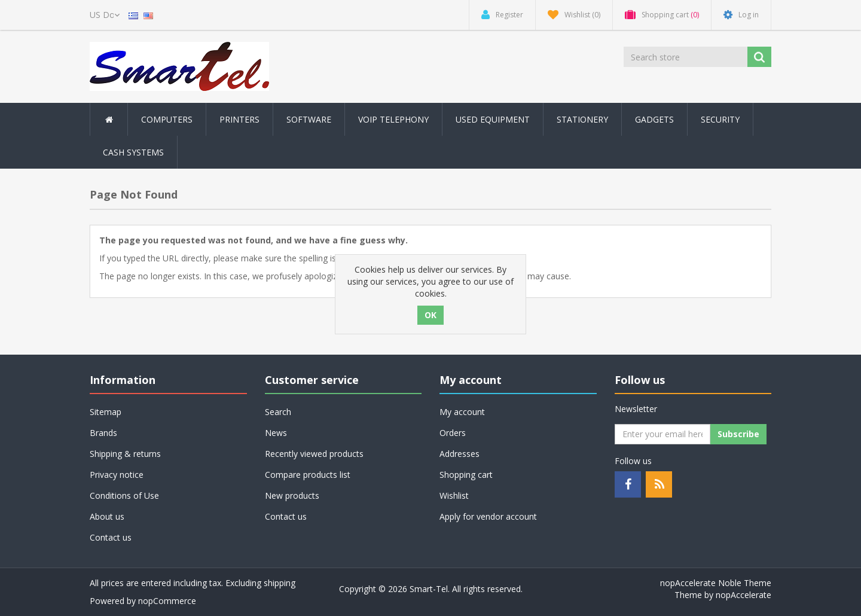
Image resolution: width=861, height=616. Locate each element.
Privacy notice (117, 475)
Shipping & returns (125, 454)
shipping (280, 583)
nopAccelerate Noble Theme (716, 583)
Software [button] (309, 119)
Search (278, 412)
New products (292, 495)
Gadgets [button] (654, 119)
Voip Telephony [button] (393, 119)
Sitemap (106, 412)
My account (462, 412)
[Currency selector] (105, 15)
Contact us (111, 537)
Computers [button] (167, 119)
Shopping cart (466, 475)
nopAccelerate (744, 595)
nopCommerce (167, 601)
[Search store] (686, 57)
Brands (103, 433)
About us (107, 516)
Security (720, 119)
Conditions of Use (124, 495)
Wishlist (454, 495)
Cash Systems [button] (133, 152)
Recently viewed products (314, 454)
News (276, 433)
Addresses (459, 454)
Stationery (582, 119)
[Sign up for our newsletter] (662, 434)
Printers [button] (239, 119)
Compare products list (308, 475)
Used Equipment (493, 119)
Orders (453, 433)
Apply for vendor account (488, 516)
